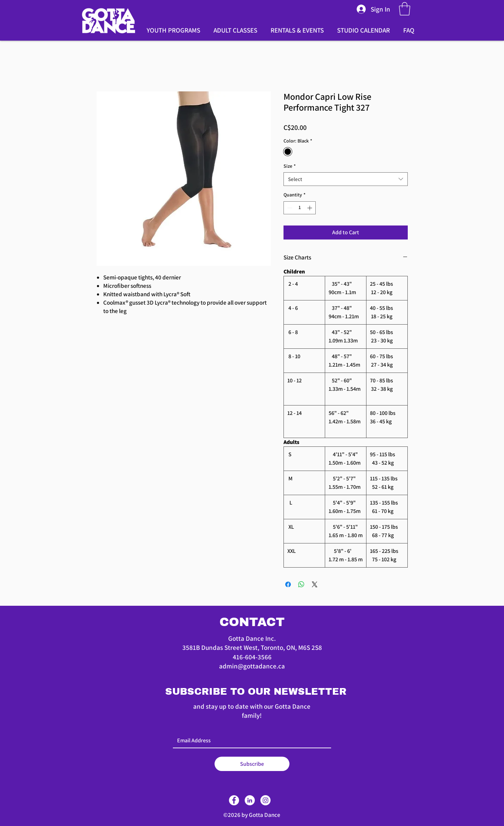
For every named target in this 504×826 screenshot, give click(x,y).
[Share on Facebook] (288, 584)
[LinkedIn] (250, 800)
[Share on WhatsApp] (301, 584)
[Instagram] (265, 800)
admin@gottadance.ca (252, 666)
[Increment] (310, 208)
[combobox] (346, 179)
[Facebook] (234, 800)
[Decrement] (289, 208)
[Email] (250, 741)
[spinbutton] (300, 208)
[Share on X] (315, 584)
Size (290, 166)
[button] (405, 9)
